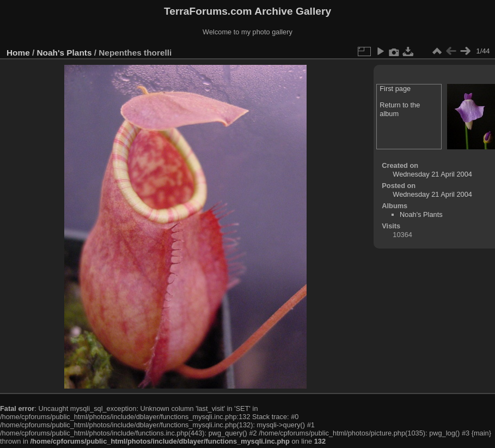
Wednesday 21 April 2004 (432, 174)
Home (18, 53)
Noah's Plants (65, 53)
